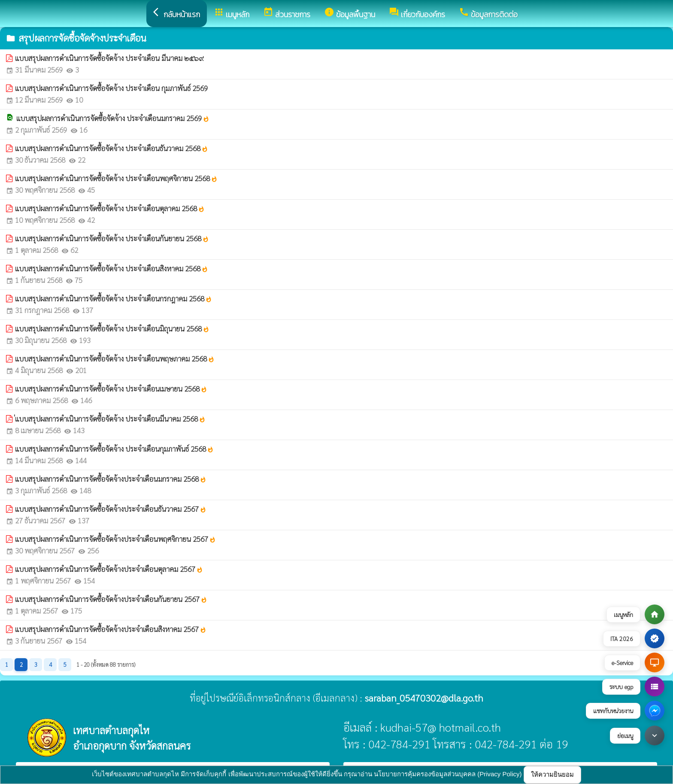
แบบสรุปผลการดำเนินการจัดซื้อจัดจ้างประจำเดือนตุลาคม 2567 (109, 569)
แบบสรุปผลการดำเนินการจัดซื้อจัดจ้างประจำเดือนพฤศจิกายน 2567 (115, 539)
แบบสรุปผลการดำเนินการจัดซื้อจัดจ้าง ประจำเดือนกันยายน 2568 (112, 238)
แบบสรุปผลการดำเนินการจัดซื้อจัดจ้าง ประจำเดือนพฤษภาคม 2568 (115, 359)
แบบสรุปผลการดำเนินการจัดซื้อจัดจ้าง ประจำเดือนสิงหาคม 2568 (112, 268)
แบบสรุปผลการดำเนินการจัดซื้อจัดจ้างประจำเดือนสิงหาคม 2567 (111, 629)
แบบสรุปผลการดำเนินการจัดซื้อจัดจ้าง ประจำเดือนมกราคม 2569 (113, 118)
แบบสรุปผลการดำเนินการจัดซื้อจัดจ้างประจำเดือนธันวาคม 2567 (111, 509)
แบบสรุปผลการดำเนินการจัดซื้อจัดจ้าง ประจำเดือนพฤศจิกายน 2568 (116, 178)
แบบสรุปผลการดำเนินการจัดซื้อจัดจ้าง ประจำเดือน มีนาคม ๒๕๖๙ (109, 58)
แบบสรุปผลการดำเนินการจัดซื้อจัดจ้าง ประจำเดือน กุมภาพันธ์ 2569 (111, 88)
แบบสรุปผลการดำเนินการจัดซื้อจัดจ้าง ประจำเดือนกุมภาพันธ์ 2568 (114, 449)
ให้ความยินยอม (552, 774)
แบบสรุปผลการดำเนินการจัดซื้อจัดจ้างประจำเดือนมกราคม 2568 (111, 479)
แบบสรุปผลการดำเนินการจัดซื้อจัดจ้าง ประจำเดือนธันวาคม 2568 (112, 148)
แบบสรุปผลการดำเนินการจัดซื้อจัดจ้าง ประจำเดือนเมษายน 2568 (111, 389)
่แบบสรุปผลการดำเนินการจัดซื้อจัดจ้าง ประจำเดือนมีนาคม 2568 (110, 419)
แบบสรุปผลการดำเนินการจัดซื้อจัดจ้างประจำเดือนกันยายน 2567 (111, 599)
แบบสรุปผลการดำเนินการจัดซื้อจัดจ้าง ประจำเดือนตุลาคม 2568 (110, 208)
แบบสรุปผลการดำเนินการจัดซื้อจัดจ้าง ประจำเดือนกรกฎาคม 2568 (114, 298)
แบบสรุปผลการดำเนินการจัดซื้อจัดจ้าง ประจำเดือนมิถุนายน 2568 (112, 328)
